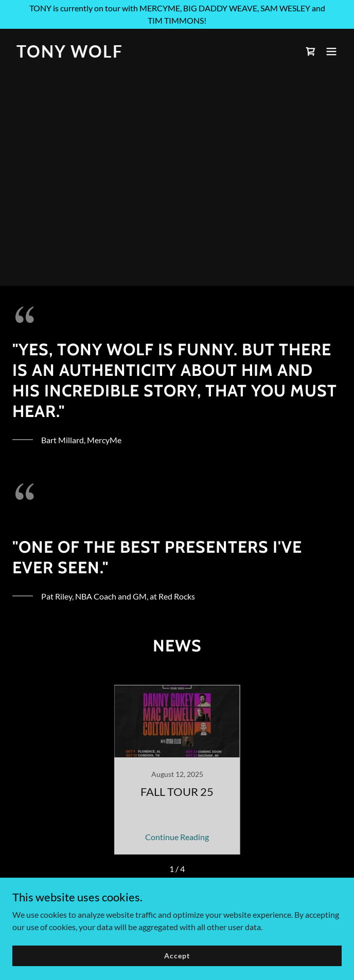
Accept (177, 956)
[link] (128, 54)
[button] (331, 51)
